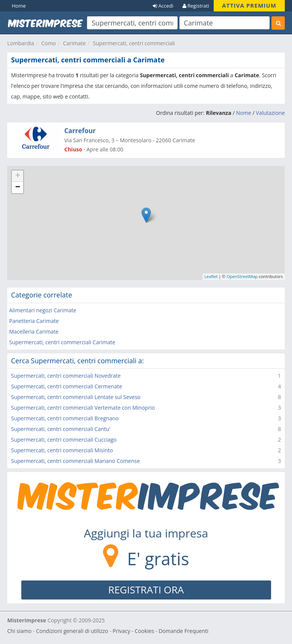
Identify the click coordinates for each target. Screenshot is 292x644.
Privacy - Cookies (133, 631)
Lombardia (21, 43)
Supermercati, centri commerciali (134, 43)
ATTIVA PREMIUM (249, 5)
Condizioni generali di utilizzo (72, 631)
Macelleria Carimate (34, 332)
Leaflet (211, 276)
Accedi (163, 6)
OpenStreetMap (242, 276)
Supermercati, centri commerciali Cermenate (67, 386)
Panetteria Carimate (34, 321)
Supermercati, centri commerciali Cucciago (64, 440)
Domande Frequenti (183, 631)
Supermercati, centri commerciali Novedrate (66, 376)
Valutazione (270, 113)
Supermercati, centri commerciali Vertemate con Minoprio (83, 408)
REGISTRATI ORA (146, 590)
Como (48, 43)
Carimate (74, 43)
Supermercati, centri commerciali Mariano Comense (75, 461)
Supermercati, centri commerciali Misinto (62, 450)
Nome (244, 113)
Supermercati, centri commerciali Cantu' (61, 429)
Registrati (196, 6)
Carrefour (80, 131)
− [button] (18, 188)
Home (19, 6)
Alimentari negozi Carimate (43, 310)
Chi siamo (19, 631)
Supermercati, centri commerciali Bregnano (65, 418)
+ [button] (18, 176)
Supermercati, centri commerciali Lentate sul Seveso (76, 397)
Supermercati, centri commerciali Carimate (62, 342)
